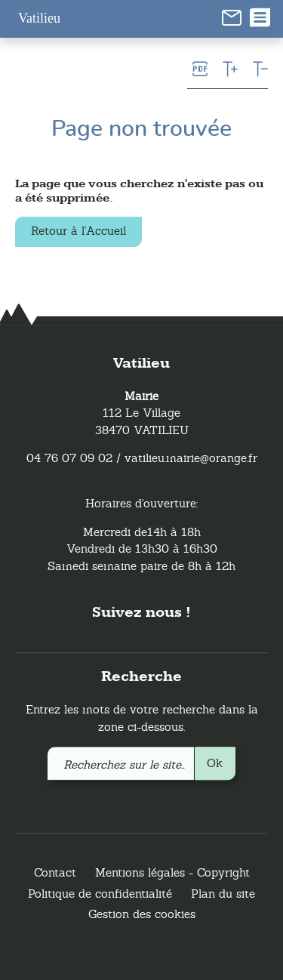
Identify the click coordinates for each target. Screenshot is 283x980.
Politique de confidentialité (100, 894)
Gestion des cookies (142, 915)
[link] (232, 17)
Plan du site (223, 894)
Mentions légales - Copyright (172, 873)
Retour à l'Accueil (78, 231)
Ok (215, 763)
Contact (55, 873)
